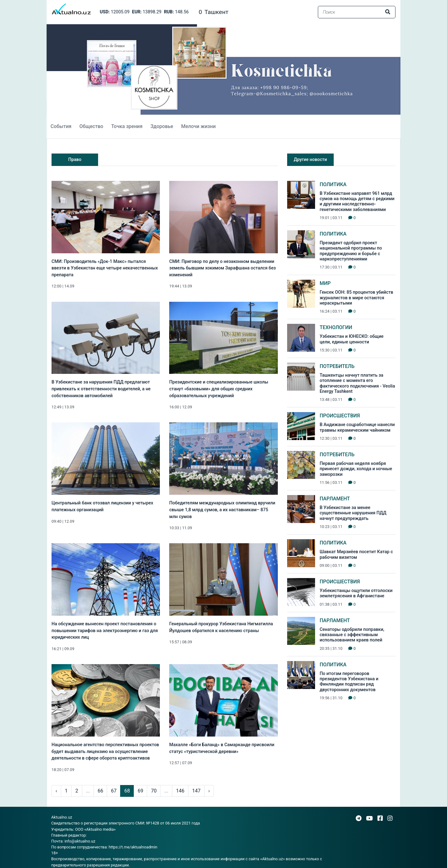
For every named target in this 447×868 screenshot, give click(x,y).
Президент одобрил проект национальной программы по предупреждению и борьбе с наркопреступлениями (351, 251)
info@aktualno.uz (80, 841)
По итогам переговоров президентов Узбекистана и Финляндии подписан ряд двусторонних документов (349, 682)
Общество (91, 126)
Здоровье (162, 126)
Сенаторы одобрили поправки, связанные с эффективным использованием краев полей (352, 635)
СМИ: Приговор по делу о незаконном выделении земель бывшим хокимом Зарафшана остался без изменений (222, 268)
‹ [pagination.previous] (56, 791)
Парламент (335, 499)
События (61, 126)
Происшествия (340, 416)
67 (114, 791)
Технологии (336, 327)
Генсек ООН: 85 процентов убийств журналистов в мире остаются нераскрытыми (357, 298)
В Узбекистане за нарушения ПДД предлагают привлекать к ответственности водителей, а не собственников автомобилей (101, 389)
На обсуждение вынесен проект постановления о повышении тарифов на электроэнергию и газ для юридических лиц (105, 631)
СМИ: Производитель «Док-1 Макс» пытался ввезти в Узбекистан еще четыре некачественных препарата (105, 268)
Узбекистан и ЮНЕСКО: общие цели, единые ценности (352, 339)
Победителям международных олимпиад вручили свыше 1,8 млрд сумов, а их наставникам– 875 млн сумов (222, 510)
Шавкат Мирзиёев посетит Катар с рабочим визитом (356, 554)
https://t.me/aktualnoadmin (133, 847)
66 (100, 791)
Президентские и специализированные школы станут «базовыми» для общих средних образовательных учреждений (219, 389)
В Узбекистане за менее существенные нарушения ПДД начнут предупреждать (353, 513)
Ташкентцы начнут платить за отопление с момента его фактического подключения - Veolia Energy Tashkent (357, 383)
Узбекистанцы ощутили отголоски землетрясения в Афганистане (356, 593)
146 (180, 791)
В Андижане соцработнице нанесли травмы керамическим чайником (357, 427)
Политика (333, 184)
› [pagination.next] (209, 791)
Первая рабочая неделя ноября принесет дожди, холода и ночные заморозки (356, 469)
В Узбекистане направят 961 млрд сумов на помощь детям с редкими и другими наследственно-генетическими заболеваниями (357, 202)
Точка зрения (127, 126)
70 (154, 791)
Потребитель (337, 366)
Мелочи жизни (198, 126)
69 (140, 791)
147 (196, 791)
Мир (325, 283)
